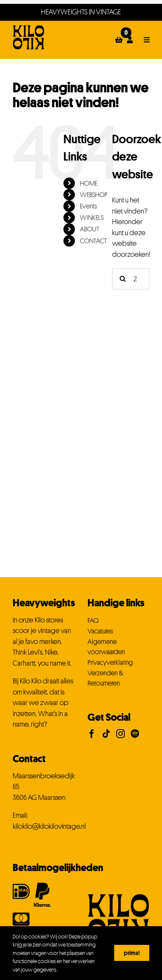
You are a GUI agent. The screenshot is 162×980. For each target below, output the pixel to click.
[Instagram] (121, 734)
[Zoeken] (123, 279)
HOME (89, 183)
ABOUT (90, 229)
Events (88, 206)
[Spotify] (135, 734)
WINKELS (92, 217)
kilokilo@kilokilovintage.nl (49, 826)
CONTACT (93, 241)
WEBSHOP (94, 194)
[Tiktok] (106, 734)
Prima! (132, 953)
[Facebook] (92, 734)
